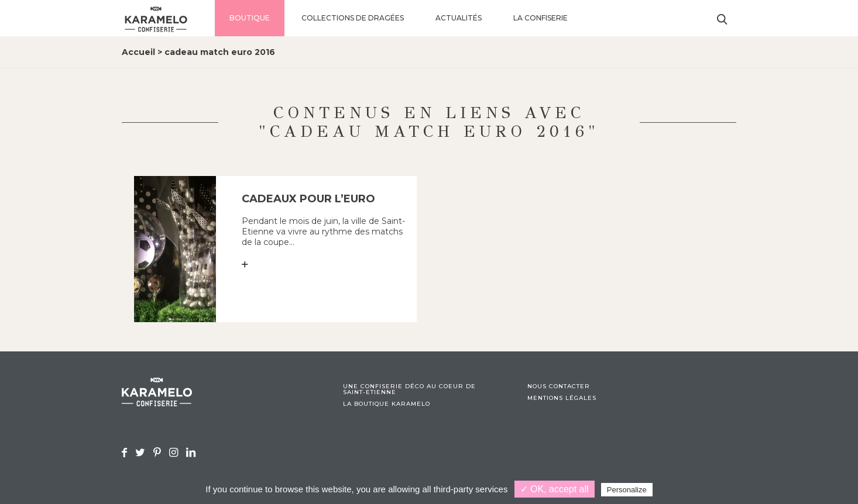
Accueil (138, 52)
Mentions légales (562, 398)
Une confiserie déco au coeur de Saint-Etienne (409, 389)
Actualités (459, 18)
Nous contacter (559, 386)
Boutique (250, 18)
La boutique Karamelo (387, 404)
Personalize (627, 490)
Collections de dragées (353, 18)
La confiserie (540, 18)
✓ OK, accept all (555, 489)
